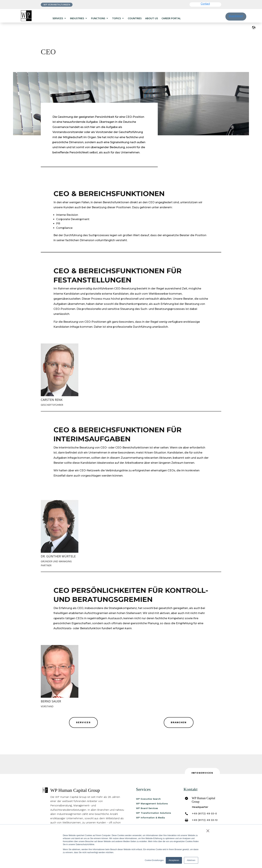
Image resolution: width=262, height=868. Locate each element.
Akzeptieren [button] (174, 860)
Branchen (179, 722)
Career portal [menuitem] (171, 18)
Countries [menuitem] (135, 18)
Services (83, 722)
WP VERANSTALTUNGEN (57, 5)
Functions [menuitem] (98, 18)
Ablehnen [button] (191, 860)
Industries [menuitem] (77, 18)
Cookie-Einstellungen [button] (154, 860)
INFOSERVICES (202, 773)
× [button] (208, 831)
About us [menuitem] (152, 18)
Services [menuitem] (58, 18)
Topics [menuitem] (116, 18)
